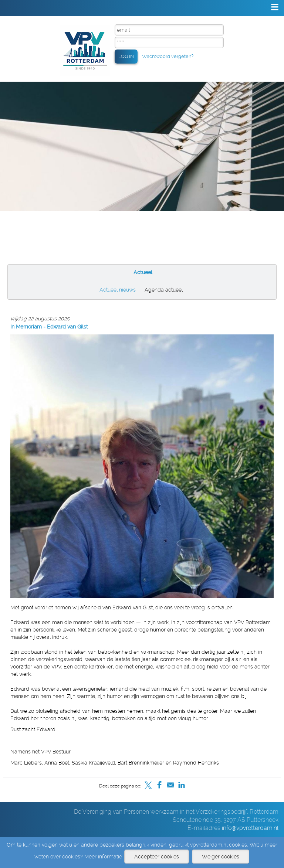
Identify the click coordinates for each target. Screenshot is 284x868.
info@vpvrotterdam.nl (250, 828)
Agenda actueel (164, 290)
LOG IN (126, 56)
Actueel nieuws (118, 290)
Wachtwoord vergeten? (168, 56)
